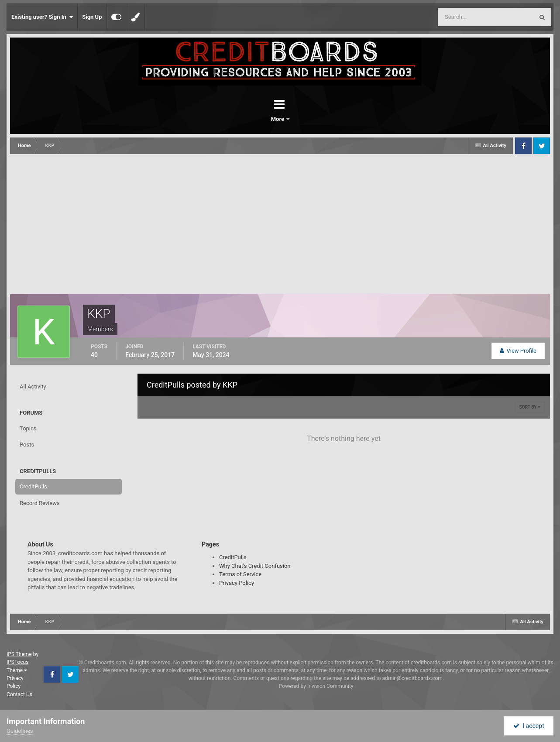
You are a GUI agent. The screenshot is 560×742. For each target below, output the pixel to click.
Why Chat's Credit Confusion (255, 566)
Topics (28, 428)
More (303, 119)
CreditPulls (33, 486)
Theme (17, 670)
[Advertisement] (280, 220)
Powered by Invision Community (316, 686)
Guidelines (20, 731)
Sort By (530, 407)
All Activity (33, 386)
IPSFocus (17, 662)
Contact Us (19, 694)
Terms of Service (240, 574)
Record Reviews (40, 503)
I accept (529, 726)
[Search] (464, 17)
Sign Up (92, 17)
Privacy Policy (237, 583)
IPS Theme (19, 654)
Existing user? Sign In (42, 17)
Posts (27, 445)
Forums (256, 119)
